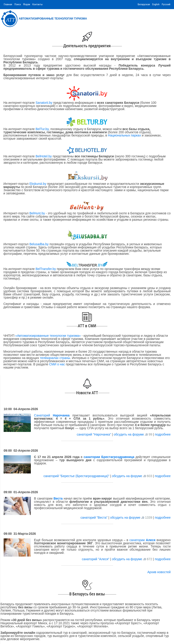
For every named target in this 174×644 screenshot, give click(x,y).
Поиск (18, 4)
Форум (27, 4)
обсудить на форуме (129, 434)
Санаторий (52, 415)
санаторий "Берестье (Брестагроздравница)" (77, 476)
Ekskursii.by (38, 184)
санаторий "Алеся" (96, 559)
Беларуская (144, 4)
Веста (58, 498)
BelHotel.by (44, 156)
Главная (8, 4)
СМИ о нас (57, 364)
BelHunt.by (38, 213)
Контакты (37, 4)
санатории (142, 540)
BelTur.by (42, 129)
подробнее (163, 434)
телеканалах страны (55, 358)
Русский (166, 4)
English (156, 4)
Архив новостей (159, 572)
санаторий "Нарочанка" (94, 434)
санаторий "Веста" (94, 518)
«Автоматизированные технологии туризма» (48, 336)
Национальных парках (124, 135)
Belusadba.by (39, 244)
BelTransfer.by (46, 269)
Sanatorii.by (44, 103)
